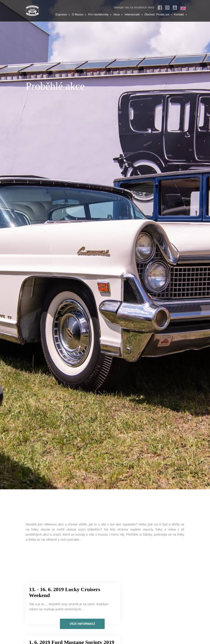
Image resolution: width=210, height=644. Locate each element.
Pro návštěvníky (100, 14)
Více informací (64, 626)
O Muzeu (79, 14)
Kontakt (180, 14)
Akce (118, 14)
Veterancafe (134, 14)
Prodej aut (164, 14)
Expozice (63, 14)
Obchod (150, 14)
